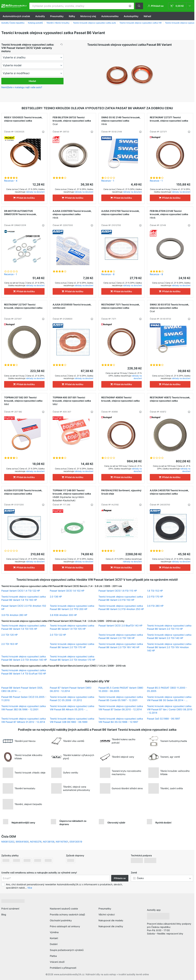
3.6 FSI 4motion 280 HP (14, 615)
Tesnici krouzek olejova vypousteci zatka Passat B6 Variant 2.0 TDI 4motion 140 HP (24, 658)
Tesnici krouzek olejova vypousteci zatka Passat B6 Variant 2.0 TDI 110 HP (169, 627)
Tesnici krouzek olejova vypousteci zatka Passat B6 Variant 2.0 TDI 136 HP (121, 636)
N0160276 (36, 842)
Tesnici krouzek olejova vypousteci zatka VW (140, 23)
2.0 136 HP (56, 597)
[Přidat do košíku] (24, 198)
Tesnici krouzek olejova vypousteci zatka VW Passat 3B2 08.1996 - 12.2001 (24, 708)
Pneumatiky (57, 16)
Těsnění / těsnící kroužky (58, 23)
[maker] (33, 57)
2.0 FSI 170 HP (155, 597)
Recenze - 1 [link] (108, 181)
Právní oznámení (10, 909)
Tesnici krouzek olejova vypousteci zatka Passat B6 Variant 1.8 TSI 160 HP (24, 598)
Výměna (54, 932)
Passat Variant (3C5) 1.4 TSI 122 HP (21, 591)
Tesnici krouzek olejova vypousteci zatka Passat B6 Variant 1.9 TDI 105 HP (72, 627)
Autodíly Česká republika (13, 23)
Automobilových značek (16, 16)
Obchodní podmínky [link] (61, 920)
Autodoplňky (131, 16)
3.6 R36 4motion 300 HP (63, 615)
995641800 (22, 842)
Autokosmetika (110, 16)
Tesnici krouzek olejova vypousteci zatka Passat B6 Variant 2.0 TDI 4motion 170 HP (73, 658)
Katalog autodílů (35, 23)
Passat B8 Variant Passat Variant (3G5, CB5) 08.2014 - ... (22, 689)
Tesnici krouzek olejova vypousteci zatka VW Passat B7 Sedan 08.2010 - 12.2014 (121, 708)
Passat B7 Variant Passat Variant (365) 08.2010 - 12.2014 (71, 689)
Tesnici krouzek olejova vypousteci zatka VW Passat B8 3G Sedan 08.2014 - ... (169, 699)
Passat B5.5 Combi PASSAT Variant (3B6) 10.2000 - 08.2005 (121, 689)
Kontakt (54, 938)
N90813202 (8, 842)
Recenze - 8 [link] (108, 274)
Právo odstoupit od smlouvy (65, 926)
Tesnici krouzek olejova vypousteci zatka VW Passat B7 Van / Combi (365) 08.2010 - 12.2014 (170, 709)
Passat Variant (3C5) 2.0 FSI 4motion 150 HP (24, 607)
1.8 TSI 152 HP (155, 591)
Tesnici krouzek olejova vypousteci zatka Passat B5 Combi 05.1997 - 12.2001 (121, 699)
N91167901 (62, 842)
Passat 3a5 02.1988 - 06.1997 (163, 719)
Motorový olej (88, 16)
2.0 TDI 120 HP (9, 635)
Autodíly (40, 16)
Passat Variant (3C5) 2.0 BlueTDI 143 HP (120, 626)
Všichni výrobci (107, 914)
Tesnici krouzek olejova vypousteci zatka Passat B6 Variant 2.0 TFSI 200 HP (72, 607)
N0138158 (49, 842)
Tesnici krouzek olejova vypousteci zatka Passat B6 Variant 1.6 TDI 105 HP (24, 627)
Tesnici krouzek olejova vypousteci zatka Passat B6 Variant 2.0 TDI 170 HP (72, 646)
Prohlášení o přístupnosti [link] (63, 968)
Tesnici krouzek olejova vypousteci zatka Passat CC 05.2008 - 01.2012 (72, 699)
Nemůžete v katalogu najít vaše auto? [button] (22, 87)
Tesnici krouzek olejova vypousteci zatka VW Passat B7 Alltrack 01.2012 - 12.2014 (24, 720)
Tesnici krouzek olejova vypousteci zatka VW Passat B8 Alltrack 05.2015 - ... (72, 708)
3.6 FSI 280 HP (155, 606)
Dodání (54, 944)
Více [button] (30, 888)
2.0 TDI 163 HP (10, 644)
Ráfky (72, 16)
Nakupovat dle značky (111, 926)
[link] (181, 6)
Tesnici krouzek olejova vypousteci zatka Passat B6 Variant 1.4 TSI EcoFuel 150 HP (24, 672)
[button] (130, 6)
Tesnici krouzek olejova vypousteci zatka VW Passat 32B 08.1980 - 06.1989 (72, 720)
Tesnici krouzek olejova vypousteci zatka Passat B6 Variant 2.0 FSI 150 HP (121, 598)
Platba (53, 956)
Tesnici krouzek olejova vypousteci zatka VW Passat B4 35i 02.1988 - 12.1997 (121, 720)
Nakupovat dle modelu (111, 920)
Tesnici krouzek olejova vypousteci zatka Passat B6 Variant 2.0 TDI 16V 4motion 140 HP (169, 647)
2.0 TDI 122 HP (58, 635)
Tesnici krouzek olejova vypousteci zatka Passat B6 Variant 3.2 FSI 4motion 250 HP (121, 607)
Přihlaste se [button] (120, 878)
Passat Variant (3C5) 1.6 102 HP (67, 591)
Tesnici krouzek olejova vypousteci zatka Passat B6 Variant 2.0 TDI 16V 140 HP (121, 646)
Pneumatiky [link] (105, 909)
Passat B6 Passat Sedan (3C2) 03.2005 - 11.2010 (24, 699)
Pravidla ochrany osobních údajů (67, 914)
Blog (4, 914)
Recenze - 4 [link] (11, 181)
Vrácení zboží (57, 962)
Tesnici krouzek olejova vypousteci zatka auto (94, 23)
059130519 (76, 842)
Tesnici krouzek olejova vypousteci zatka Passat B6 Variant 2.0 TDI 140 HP (169, 636)
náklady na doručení (35, 192)
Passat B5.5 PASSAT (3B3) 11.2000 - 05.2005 (167, 689)
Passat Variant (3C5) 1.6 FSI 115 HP (118, 591)
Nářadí (147, 16)
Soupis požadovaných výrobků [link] (67, 950)
